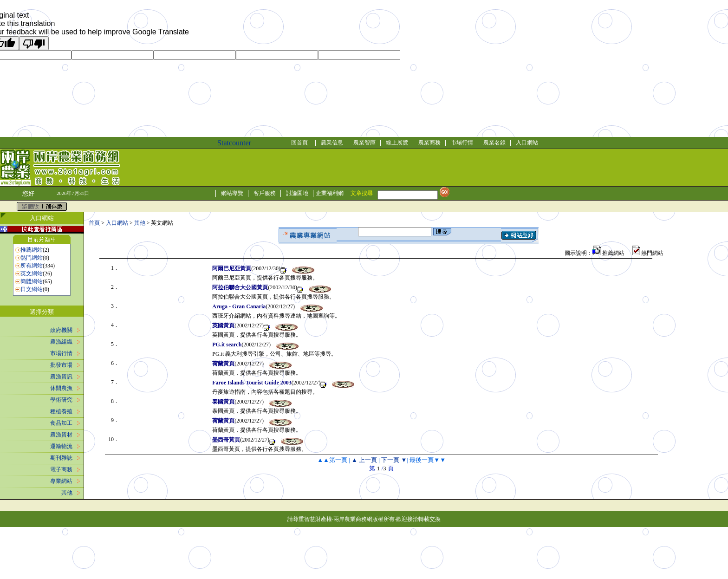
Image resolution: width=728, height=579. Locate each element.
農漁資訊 (61, 377)
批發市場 (61, 365)
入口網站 (527, 143)
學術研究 (61, 400)
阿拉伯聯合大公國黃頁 (240, 287)
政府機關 (61, 330)
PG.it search (227, 345)
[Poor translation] (34, 43)
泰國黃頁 (223, 402)
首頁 (94, 223)
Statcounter (234, 143)
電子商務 (61, 469)
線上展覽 (397, 143)
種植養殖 (61, 411)
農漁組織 (61, 342)
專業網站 (61, 481)
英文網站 (32, 273)
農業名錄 (494, 143)
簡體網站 (32, 281)
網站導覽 (232, 193)
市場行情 (462, 143)
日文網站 (32, 289)
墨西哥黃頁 (226, 440)
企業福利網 (330, 193)
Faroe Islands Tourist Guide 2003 (252, 383)
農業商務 (429, 143)
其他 (67, 493)
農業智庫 (364, 143)
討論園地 (297, 193)
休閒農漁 (61, 388)
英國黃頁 (223, 325)
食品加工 (61, 423)
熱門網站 (32, 258)
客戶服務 (265, 193)
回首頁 (299, 143)
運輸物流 (61, 446)
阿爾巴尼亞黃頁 (232, 268)
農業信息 (332, 143)
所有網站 (32, 266)
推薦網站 (32, 250)
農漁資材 (61, 435)
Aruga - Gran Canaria (239, 306)
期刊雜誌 (61, 458)
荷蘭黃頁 (223, 364)
